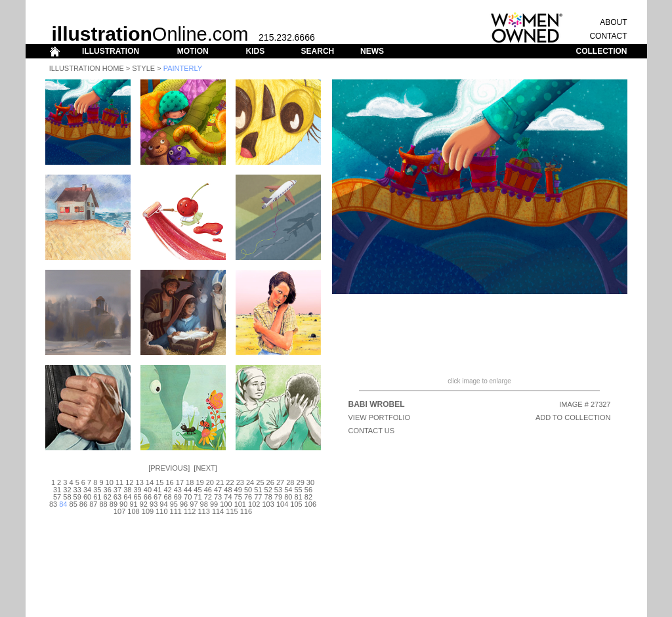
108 (133, 511)
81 (298, 497)
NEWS (372, 51)
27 (280, 482)
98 (204, 504)
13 (140, 482)
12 (129, 482)
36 (108, 490)
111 (176, 511)
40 (148, 490)
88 (103, 504)
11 (119, 482)
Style (143, 68)
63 (117, 497)
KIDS (255, 51)
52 (268, 490)
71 (198, 497)
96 (184, 504)
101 (240, 504)
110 (161, 511)
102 (254, 504)
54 (288, 490)
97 (194, 504)
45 (198, 490)
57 (57, 497)
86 (83, 504)
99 (214, 504)
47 (218, 490)
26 (270, 482)
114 (218, 511)
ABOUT (613, 22)
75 (238, 497)
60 (87, 497)
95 (174, 504)
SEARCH (318, 51)
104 (282, 504)
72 (208, 497)
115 (232, 511)
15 (159, 482)
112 (190, 511)
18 (190, 482)
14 (150, 482)
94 (163, 504)
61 (97, 497)
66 (148, 497)
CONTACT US (372, 431)
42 (167, 490)
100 (226, 504)
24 (250, 482)
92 (144, 504)
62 (108, 497)
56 (308, 490)
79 (278, 497)
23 (240, 482)
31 (57, 490)
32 (67, 490)
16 (169, 482)
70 (188, 497)
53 (278, 490)
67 (157, 497)
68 (167, 497)
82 (308, 497)
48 (228, 490)
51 (258, 490)
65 (137, 497)
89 (114, 504)
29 (301, 482)
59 (77, 497)
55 (298, 490)
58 (67, 497)
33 (77, 490)
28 (290, 482)
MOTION (193, 51)
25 (260, 482)
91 (133, 504)
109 (148, 511)
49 (238, 490)
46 (208, 490)
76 (248, 497)
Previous (169, 468)
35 (97, 490)
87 (93, 504)
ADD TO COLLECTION (573, 417)
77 (258, 497)
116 (246, 511)
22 (230, 482)
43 (178, 490)
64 (127, 497)
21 (220, 482)
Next (205, 468)
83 (53, 504)
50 (248, 490)
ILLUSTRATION (111, 51)
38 (127, 490)
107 (119, 511)
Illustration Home (87, 68)
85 (73, 504)
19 (199, 482)
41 (157, 490)
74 (228, 497)
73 (218, 497)
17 (180, 482)
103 (268, 504)
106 (310, 504)
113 (203, 511)
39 (137, 490)
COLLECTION (602, 51)
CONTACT (608, 36)
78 (268, 497)
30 (310, 482)
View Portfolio (380, 417)
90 (123, 504)
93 (154, 504)
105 (296, 504)
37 (117, 490)
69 (178, 497)
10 (110, 482)
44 (188, 490)
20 (210, 482)
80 (288, 497)
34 (87, 490)
